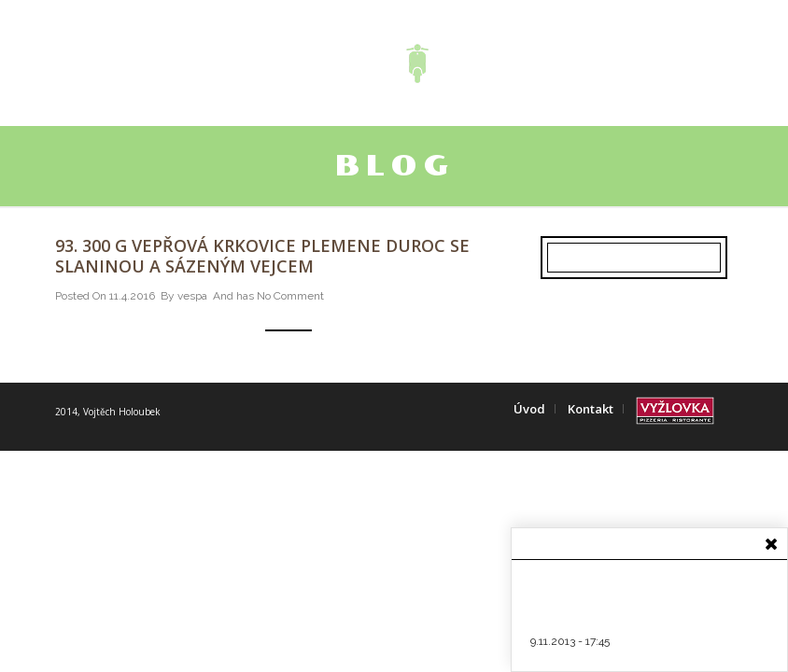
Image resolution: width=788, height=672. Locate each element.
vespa (192, 296)
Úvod (529, 409)
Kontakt (591, 409)
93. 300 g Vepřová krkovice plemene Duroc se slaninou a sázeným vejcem (262, 256)
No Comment (290, 296)
